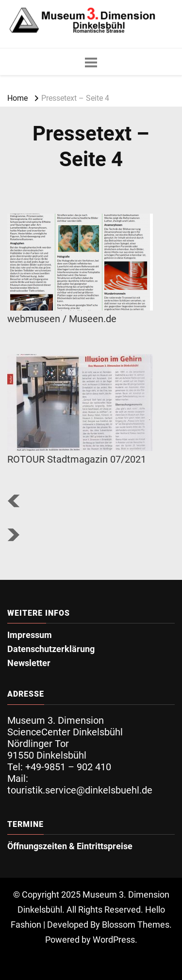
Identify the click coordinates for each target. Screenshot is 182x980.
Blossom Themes (136, 925)
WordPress (114, 940)
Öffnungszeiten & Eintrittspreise (70, 847)
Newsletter (29, 663)
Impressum (30, 635)
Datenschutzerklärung (51, 649)
